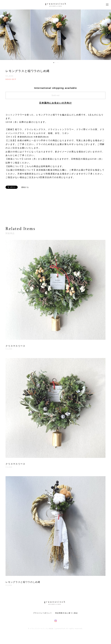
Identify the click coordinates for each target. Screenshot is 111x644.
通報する (25, 187)
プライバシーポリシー (43, 613)
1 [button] (54, 63)
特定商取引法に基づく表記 (67, 613)
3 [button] (58, 63)
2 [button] (56, 63)
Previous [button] (5, 35)
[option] (56, 35)
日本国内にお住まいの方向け (55, 103)
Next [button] (106, 35)
